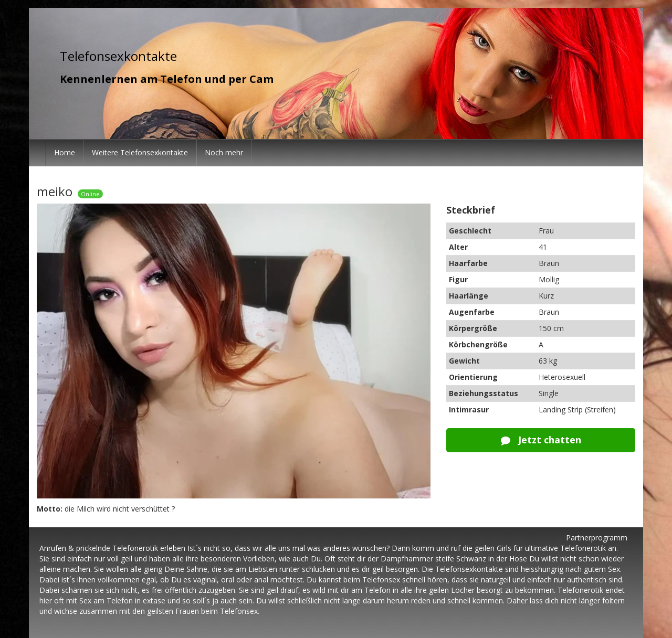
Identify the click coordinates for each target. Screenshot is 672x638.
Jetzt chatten (541, 440)
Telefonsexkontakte (118, 56)
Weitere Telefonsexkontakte (140, 152)
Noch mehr (224, 152)
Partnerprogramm (597, 538)
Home (65, 152)
